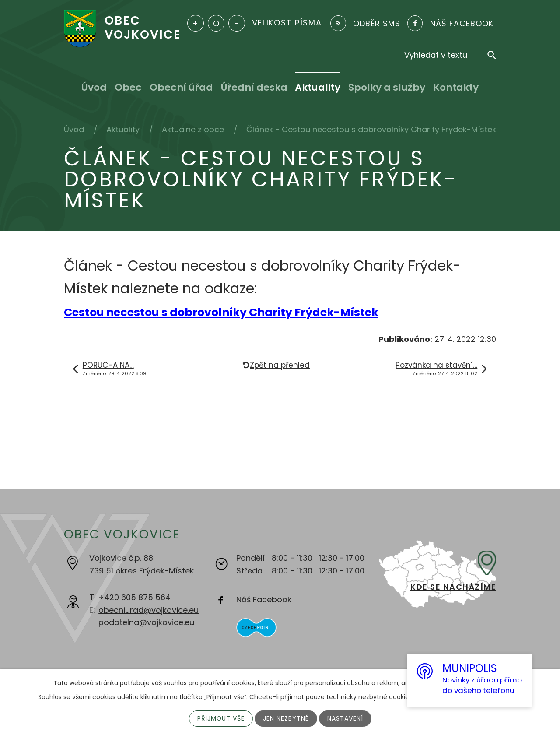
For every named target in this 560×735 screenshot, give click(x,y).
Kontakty (456, 87)
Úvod (94, 87)
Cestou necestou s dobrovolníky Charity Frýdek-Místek (221, 312)
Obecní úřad (181, 87)
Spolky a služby (387, 87)
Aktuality (318, 87)
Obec (128, 87)
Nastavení (345, 718)
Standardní (216, 23)
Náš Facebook (264, 600)
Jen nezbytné (286, 718)
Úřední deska (254, 87)
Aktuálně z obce (193, 129)
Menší (237, 23)
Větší (196, 23)
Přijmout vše (221, 718)
